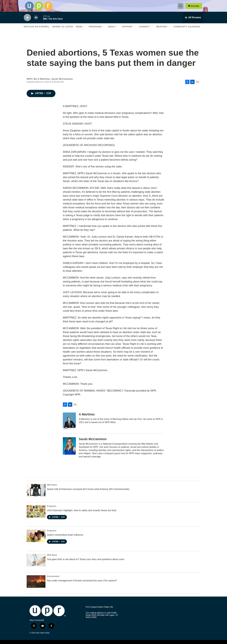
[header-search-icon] (181, 8)
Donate (196, 8)
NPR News (52, 488)
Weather (162, 30)
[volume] (36, 21)
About (112, 30)
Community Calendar (187, 30)
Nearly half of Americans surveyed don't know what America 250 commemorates (88, 493)
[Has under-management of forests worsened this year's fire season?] (36, 585)
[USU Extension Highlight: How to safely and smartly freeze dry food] (36, 515)
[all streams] (193, 21)
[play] (27, 21)
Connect (144, 30)
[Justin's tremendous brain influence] (36, 539)
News (79, 30)
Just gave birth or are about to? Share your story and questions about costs (86, 563)
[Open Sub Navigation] (85, 30)
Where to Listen (63, 30)
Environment (53, 580)
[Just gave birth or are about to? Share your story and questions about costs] (36, 564)
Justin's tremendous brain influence (65, 538)
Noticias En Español (37, 30)
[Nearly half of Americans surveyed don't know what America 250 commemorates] (36, 494)
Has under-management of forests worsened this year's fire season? (82, 584)
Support (127, 30)
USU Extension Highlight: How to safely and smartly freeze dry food (82, 514)
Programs (95, 30)
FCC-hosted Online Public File (99, 610)
